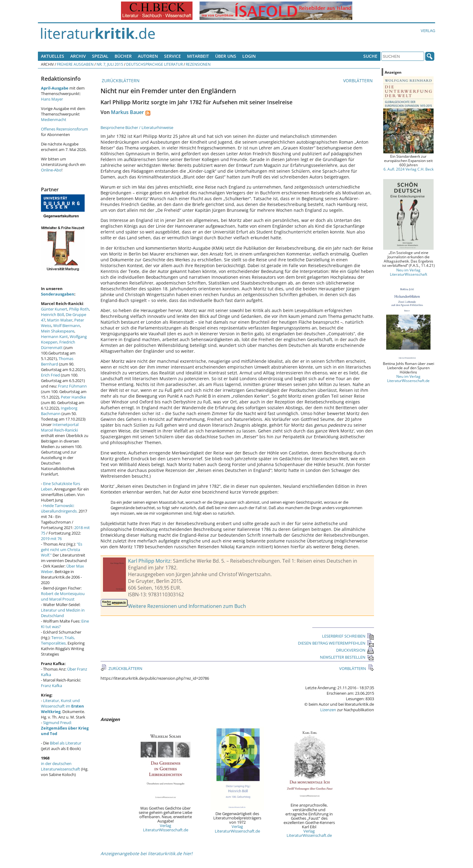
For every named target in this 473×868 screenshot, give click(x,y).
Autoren (148, 56)
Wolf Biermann (67, 325)
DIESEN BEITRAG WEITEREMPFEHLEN (336, 643)
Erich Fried (50, 375)
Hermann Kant (54, 337)
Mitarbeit (198, 56)
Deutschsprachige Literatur (154, 64)
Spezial (100, 56)
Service (172, 56)
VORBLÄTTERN (359, 81)
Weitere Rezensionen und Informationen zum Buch (187, 606)
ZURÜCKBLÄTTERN (120, 81)
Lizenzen (328, 710)
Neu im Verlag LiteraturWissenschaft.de (408, 378)
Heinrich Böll (52, 314)
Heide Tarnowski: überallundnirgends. (59, 508)
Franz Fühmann (72, 386)
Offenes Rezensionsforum (64, 129)
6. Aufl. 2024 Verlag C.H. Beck (409, 169)
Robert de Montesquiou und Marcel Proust (63, 596)
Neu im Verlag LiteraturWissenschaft (409, 272)
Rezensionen (198, 64)
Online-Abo (51, 170)
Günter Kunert (54, 309)
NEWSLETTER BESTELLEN (347, 657)
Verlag (428, 31)
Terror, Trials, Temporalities (58, 640)
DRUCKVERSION (355, 650)
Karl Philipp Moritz (149, 561)
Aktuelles (53, 56)
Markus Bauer (127, 112)
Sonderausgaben (58, 294)
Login (249, 56)
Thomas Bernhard (57, 361)
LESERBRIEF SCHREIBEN (348, 636)
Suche (370, 56)
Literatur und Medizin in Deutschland (63, 613)
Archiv (78, 56)
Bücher (123, 56)
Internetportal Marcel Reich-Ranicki (60, 427)
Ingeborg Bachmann (59, 411)
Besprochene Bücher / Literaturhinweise (137, 127)
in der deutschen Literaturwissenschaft (61, 766)
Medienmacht (54, 120)
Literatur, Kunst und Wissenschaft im (62, 706)
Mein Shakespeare (58, 331)
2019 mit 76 (51, 539)
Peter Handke (73, 397)
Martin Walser (60, 320)
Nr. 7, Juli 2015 (110, 64)
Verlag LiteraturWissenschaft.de (166, 828)
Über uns (226, 56)
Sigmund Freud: (65, 728)
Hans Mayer (52, 99)
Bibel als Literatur (66, 743)
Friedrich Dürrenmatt (58, 345)
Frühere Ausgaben (75, 64)
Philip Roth (79, 309)
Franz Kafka (51, 686)
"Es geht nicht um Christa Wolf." (62, 550)
